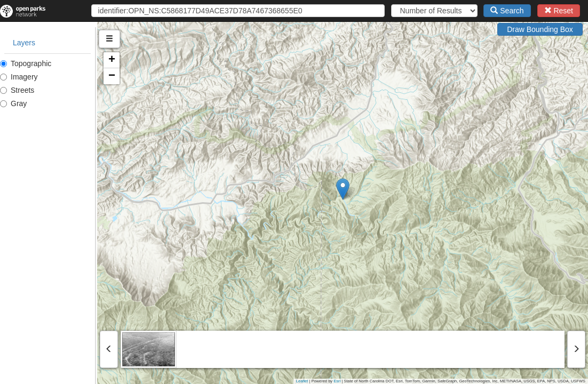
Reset (559, 11)
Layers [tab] (24, 43)
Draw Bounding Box (540, 29)
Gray (13, 103)
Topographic (26, 63)
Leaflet (302, 381)
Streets (17, 90)
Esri (337, 381)
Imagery (19, 77)
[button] (391, 189)
